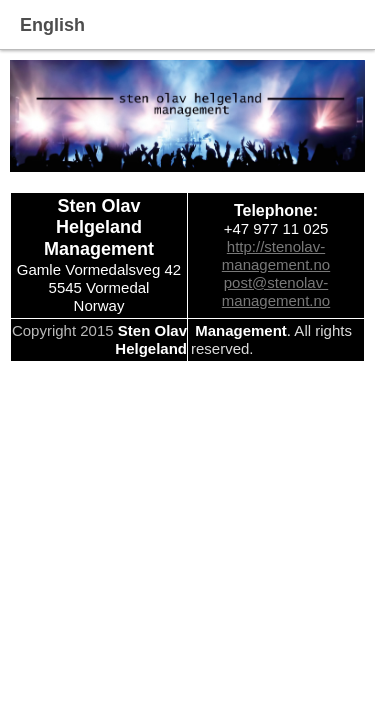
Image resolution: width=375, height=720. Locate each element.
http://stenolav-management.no (276, 255)
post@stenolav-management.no (276, 291)
